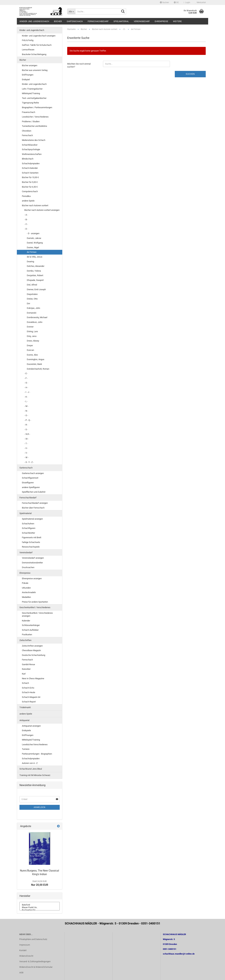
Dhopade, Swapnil (35, 280)
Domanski (32, 313)
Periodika (26, 196)
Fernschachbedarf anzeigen (35, 503)
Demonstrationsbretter (32, 563)
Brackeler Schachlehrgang (34, 54)
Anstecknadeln (29, 592)
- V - (26, 453)
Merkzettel (200, 2)
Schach (25, 683)
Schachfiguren (29, 528)
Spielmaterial (121, 21)
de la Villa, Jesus (35, 257)
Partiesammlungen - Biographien (37, 754)
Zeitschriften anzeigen (32, 646)
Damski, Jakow (34, 238)
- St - (26, 439)
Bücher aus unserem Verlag (35, 70)
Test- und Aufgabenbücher (34, 98)
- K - (26, 397)
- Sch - (27, 434)
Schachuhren (28, 524)
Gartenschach (75, 21)
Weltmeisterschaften (32, 154)
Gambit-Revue (28, 664)
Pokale (25, 583)
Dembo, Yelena (34, 271)
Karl (24, 674)
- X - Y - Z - (29, 462)
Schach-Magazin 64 (31, 697)
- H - (26, 387)
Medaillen (26, 597)
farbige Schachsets (31, 542)
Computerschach (30, 191)
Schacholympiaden (31, 163)
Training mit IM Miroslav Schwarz (35, 775)
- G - (26, 383)
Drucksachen (28, 567)
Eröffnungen (28, 75)
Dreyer (30, 345)
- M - (26, 406)
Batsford (40, 905)
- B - (26, 220)
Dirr (28, 303)
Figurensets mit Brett (32, 537)
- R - (26, 425)
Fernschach (27, 135)
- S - (26, 429)
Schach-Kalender (30, 168)
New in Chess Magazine (33, 678)
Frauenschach (29, 112)
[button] (176, 2)
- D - (26, 229)
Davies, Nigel (33, 247)
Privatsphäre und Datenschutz (33, 939)
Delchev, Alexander (36, 266)
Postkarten (27, 635)
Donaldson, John (35, 322)
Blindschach (28, 159)
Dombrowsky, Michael (37, 317)
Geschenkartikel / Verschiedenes (35, 607)
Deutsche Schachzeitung (34, 655)
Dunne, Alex (32, 355)
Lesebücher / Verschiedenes (35, 117)
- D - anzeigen (33, 233)
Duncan (30, 350)
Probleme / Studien (31, 121)
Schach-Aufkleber (30, 630)
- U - (26, 448)
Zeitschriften (25, 640)
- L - (26, 401)
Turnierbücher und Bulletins (35, 126)
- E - (26, 373)
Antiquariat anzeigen (31, 726)
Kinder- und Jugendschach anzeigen (39, 36)
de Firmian (32, 252)
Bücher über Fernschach (33, 508)
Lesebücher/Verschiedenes (35, 744)
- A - (26, 215)
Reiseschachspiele (31, 547)
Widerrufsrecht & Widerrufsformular (36, 967)
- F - (26, 378)
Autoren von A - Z (30, 763)
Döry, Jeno (32, 336)
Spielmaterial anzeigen (32, 519)
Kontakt (23, 950)
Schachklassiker (30, 145)
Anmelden (40, 807)
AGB (21, 973)
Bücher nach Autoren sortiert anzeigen (42, 210)
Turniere (26, 749)
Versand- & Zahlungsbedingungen (35, 961)
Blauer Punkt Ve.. (40, 907)
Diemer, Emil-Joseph (36, 289)
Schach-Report (29, 702)
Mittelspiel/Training (31, 93)
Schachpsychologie (31, 149)
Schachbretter (28, 533)
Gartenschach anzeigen (33, 473)
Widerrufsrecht (26, 956)
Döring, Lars (32, 331)
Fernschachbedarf (98, 21)
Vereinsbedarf (142, 21)
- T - (26, 444)
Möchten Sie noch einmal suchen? (79, 65)
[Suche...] (71, 11)
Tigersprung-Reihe (30, 103)
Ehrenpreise (161, 21)
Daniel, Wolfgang (35, 243)
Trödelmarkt (25, 707)
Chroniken (27, 131)
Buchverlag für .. (40, 910)
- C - (26, 224)
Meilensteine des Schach (34, 140)
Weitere (177, 21)
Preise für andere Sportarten (35, 602)
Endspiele (26, 730)
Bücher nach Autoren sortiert (35, 205)
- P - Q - (28, 420)
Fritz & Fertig (28, 40)
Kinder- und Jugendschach (34, 21)
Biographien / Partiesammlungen (37, 107)
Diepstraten (32, 294)
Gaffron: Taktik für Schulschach (37, 45)
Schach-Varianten (30, 173)
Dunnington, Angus (36, 359)
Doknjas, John (33, 308)
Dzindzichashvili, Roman (38, 369)
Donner (30, 327)
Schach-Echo (28, 688)
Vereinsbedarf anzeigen (33, 558)
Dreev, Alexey (33, 341)
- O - (26, 415)
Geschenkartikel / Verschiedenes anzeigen (37, 615)
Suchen (164, 2)
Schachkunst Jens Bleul (31, 769)
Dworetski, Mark (34, 364)
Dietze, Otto (32, 299)
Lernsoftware (28, 50)
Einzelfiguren (28, 483)
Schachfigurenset (30, 478)
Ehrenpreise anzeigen (32, 578)
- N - (26, 411)
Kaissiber (26, 669)
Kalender (26, 621)
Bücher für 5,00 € (30, 182)
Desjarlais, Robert (35, 275)
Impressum (25, 945)
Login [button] (187, 2)
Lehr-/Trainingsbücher (32, 89)
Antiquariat (24, 720)
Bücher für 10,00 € (30, 177)
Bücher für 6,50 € (30, 187)
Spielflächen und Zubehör (34, 492)
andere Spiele (28, 201)
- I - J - (27, 392)
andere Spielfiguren (31, 487)
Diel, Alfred (32, 285)
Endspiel (26, 79)
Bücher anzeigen (30, 65)
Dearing (30, 262)
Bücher (58, 21)
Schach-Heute (29, 692)
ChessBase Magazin (31, 650)
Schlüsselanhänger (31, 625)
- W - (26, 457)
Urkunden (26, 588)
